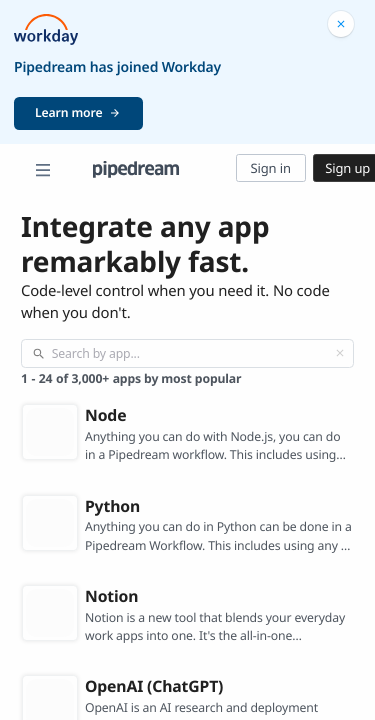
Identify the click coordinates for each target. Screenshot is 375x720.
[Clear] (340, 353)
